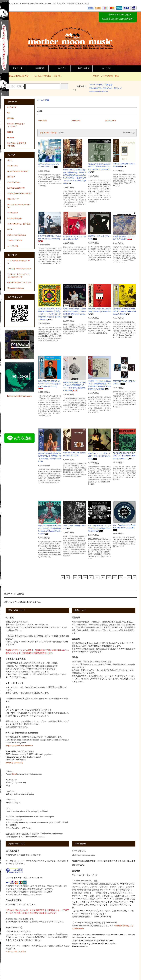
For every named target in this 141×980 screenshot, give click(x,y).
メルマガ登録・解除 (110, 76)
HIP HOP (11, 177)
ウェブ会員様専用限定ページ (19, 262)
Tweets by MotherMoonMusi (19, 396)
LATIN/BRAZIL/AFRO (16, 188)
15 (115, 577)
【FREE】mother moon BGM (19, 269)
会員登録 (37, 68)
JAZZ (47, 100)
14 (109, 577)
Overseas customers (16, 288)
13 (103, 577)
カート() (104, 68)
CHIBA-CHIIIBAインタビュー (19, 283)
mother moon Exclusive (98, 92)
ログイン (60, 68)
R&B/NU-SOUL (14, 182)
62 (129, 577)
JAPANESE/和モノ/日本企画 (101, 85)
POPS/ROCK (13, 213)
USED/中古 (76, 121)
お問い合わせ (81, 68)
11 (91, 577)
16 (121, 577)
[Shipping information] (14, 763)
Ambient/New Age (15, 218)
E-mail (14, 774)
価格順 (54, 133)
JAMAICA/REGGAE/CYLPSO (19, 194)
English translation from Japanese (19, 746)
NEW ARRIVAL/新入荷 (17, 76)
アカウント (15, 68)
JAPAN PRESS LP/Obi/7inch (101, 88)
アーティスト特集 (15, 241)
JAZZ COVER (110, 121)
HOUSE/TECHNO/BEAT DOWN (19, 206)
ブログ (96, 76)
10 (85, 577)
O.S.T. (10, 229)
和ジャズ (118, 88)
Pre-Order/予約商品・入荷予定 (46, 76)
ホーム (40, 100)
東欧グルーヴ (13, 199)
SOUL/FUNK (13, 166)
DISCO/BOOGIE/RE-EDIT (18, 171)
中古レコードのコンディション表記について (19, 276)
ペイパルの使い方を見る (16, 952)
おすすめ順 (44, 133)
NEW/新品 (43, 121)
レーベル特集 (13, 246)
